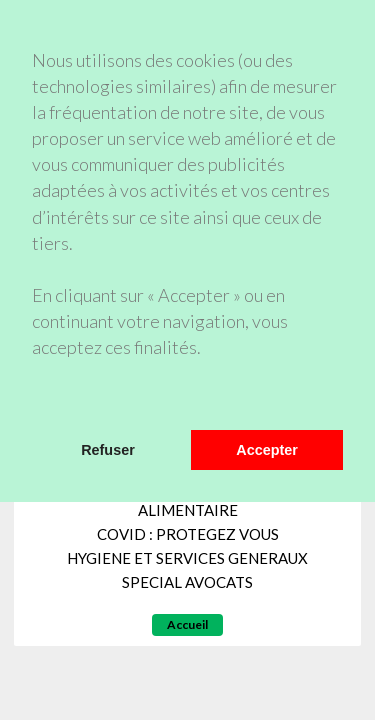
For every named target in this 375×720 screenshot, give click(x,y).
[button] (35, 404)
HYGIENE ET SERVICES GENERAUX (187, 558)
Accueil (187, 624)
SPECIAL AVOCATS (187, 582)
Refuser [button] (108, 450)
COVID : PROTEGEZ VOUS (188, 534)
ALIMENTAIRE (188, 510)
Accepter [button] (267, 450)
